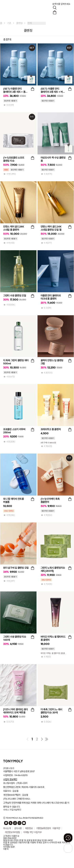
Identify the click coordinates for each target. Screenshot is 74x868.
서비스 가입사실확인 (12, 810)
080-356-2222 (10, 838)
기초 (9, 23)
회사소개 (7, 829)
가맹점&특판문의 (44, 829)
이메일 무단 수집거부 (32, 832)
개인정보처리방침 (12, 832)
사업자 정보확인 (10, 779)
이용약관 (56, 829)
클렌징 (19, 23)
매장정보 (29, 829)
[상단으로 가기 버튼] (68, 848)
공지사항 (18, 829)
